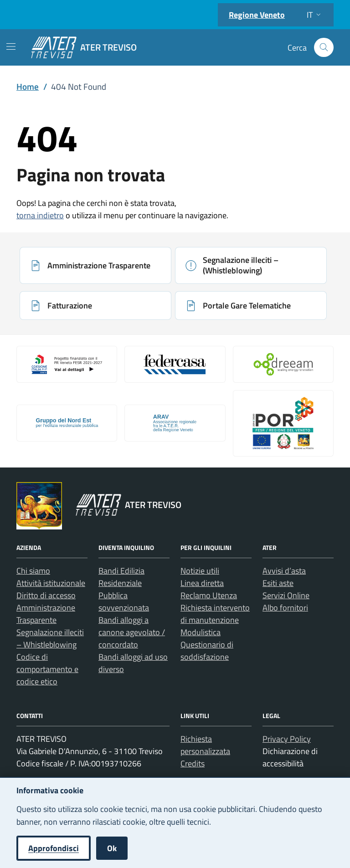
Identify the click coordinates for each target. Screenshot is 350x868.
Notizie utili (200, 571)
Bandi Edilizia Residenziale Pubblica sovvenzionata (124, 589)
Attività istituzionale (51, 583)
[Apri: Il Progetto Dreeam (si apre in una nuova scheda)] (283, 364)
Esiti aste (278, 583)
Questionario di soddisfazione (207, 651)
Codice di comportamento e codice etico (47, 669)
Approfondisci (54, 848)
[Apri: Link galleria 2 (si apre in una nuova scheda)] (175, 364)
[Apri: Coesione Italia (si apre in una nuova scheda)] (67, 364)
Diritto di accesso (46, 595)
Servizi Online (286, 595)
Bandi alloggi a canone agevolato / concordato (132, 632)
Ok (112, 848)
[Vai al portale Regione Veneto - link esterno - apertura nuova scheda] (39, 506)
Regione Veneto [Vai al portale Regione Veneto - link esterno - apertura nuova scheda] (257, 15)
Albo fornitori (285, 608)
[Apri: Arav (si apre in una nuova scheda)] (175, 423)
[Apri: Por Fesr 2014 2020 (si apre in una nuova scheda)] (283, 423)
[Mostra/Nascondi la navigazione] (11, 46)
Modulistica (201, 632)
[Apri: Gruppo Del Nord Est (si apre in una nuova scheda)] (67, 423)
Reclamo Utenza (209, 595)
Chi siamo (33, 571)
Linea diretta (202, 583)
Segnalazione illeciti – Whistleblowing (50, 638)
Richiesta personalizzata (205, 745)
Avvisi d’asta (284, 571)
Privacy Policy (287, 739)
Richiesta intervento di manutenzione (215, 614)
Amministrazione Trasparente (46, 614)
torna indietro (40, 215)
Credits (193, 763)
